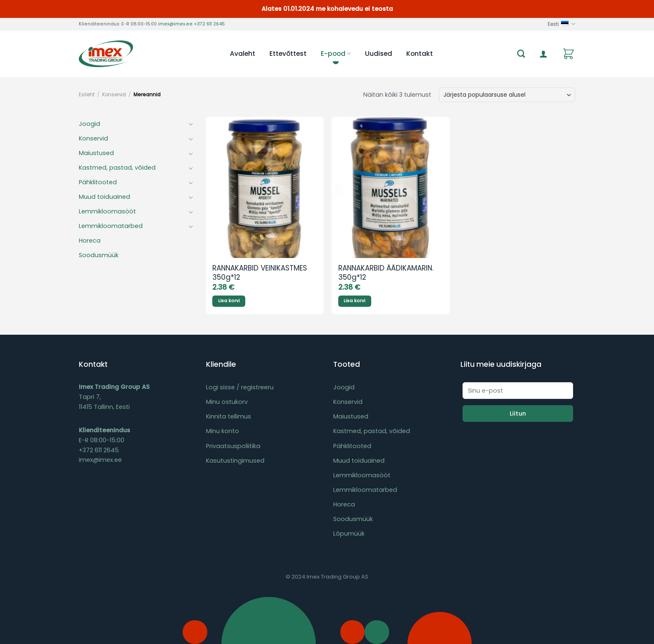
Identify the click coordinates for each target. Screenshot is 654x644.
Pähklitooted (98, 182)
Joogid (89, 124)
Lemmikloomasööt (107, 211)
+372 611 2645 (209, 24)
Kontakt (420, 54)
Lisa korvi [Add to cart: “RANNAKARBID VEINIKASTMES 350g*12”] (229, 301)
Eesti (561, 24)
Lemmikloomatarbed (111, 226)
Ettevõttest (288, 54)
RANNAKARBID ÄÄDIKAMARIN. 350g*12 (386, 273)
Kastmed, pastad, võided (117, 168)
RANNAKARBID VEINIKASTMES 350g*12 (260, 273)
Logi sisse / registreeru (240, 387)
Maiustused (96, 153)
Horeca (90, 241)
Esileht (87, 95)
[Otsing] (521, 54)
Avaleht (243, 54)
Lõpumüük (349, 534)
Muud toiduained (104, 197)
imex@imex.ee (175, 24)
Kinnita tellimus (229, 416)
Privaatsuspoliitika (233, 446)
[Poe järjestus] (507, 95)
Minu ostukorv (227, 402)
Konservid (114, 95)
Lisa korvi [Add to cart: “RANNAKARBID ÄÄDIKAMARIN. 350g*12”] (355, 301)
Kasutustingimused (235, 461)
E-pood (336, 54)
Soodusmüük (99, 255)
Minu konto (223, 431)
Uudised (379, 54)
